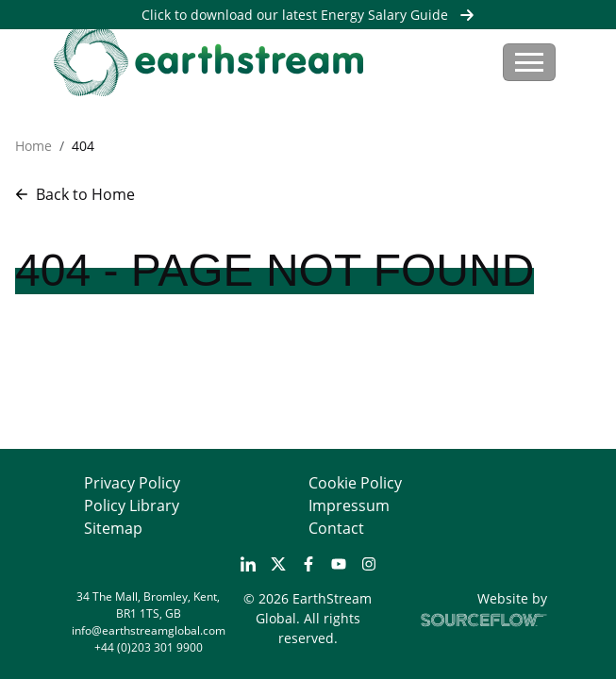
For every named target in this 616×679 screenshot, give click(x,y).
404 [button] (83, 146)
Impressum (349, 505)
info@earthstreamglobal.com (149, 630)
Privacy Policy (132, 483)
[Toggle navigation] (529, 62)
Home (33, 146)
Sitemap (113, 528)
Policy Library (132, 505)
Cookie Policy (355, 483)
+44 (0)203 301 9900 (149, 647)
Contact (336, 528)
